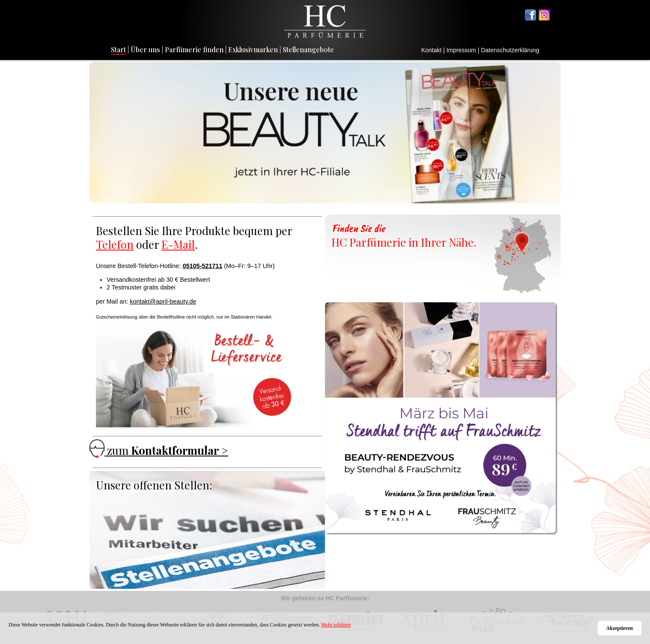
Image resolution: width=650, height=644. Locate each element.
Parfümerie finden (194, 49)
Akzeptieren (620, 628)
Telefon (115, 244)
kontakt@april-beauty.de (163, 301)
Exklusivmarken (253, 49)
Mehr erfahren (336, 625)
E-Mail (178, 244)
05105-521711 (202, 266)
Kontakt (431, 50)
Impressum (461, 50)
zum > (159, 450)
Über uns (145, 49)
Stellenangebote (308, 49)
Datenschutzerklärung (510, 50)
